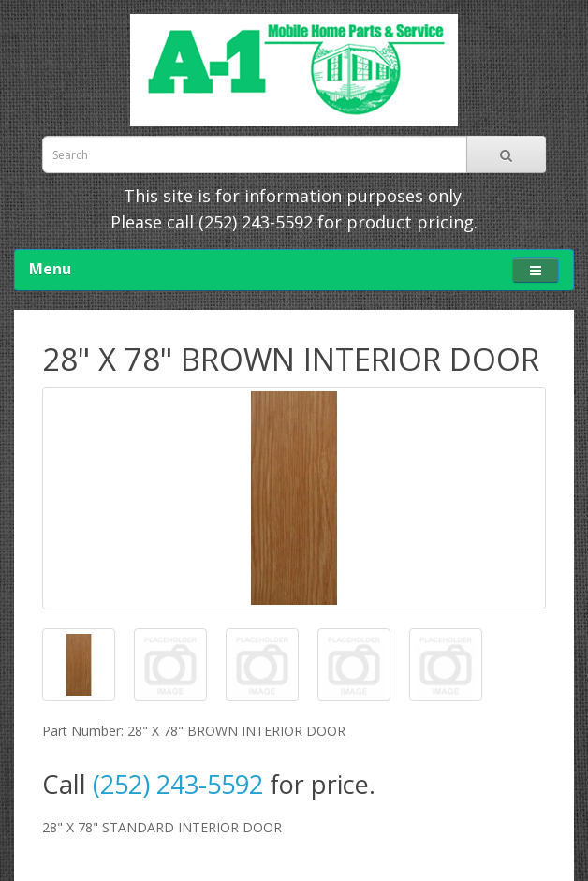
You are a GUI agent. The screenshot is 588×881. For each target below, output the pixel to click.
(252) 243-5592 (256, 222)
